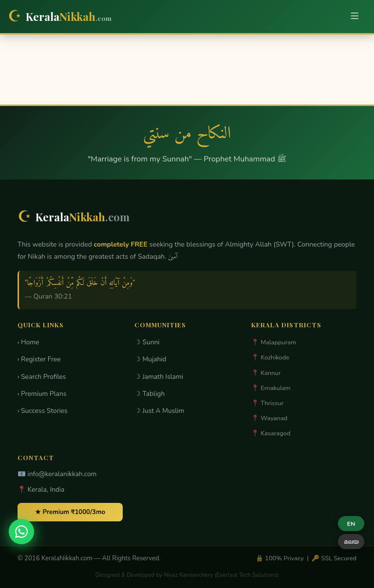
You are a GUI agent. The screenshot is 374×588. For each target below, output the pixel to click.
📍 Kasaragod (271, 433)
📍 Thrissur (267, 403)
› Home (28, 342)
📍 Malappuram (274, 342)
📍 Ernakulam (271, 388)
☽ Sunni (147, 342)
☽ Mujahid (150, 359)
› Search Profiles (42, 377)
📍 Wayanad (269, 418)
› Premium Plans (42, 394)
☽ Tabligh (150, 394)
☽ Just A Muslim (159, 411)
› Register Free (39, 359)
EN (351, 524)
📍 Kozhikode (270, 357)
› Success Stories (43, 411)
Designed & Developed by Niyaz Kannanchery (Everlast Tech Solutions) (187, 575)
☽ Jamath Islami (159, 377)
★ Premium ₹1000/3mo (70, 512)
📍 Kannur (266, 373)
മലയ (351, 542)
